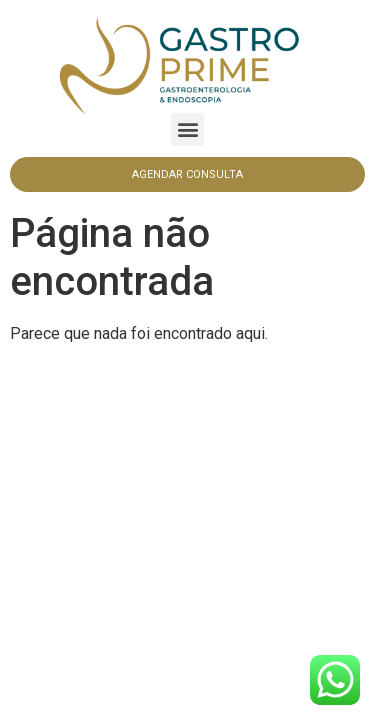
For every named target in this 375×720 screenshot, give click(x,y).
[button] (187, 129)
